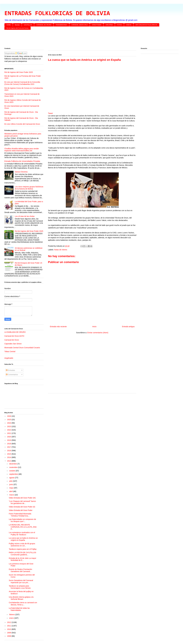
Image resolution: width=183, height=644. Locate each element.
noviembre (14, 467)
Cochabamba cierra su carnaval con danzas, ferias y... (23, 604)
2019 (9, 440)
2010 (9, 629)
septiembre (14, 474)
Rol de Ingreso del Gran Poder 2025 (19, 72)
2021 (9, 433)
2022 (9, 430)
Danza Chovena (21, 172)
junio (11, 484)
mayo (12, 488)
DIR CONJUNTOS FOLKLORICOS (146, 25)
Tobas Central (10, 351)
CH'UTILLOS (28, 25)
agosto (12, 478)
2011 (9, 626)
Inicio (94, 327)
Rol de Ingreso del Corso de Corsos (18, 28)
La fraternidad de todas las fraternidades (19, 609)
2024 (9, 423)
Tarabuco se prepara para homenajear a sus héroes (20, 587)
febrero (12, 615)
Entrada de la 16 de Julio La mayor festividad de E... (22, 559)
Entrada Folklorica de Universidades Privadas (22, 161)
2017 (9, 447)
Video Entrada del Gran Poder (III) (22, 498)
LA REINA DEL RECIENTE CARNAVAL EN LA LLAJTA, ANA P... (23, 527)
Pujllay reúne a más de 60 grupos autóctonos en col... (22, 545)
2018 (9, 444)
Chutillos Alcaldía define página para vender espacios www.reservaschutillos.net (22, 150)
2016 (9, 451)
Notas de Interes (61, 250)
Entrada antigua (128, 327)
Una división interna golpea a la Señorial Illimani (21, 598)
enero (12, 618)
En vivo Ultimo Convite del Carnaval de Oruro (22, 124)
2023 (9, 426)
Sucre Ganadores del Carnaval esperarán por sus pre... (21, 581)
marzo (12, 495)
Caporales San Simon (13, 344)
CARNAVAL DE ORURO (44, 25)
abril (11, 491)
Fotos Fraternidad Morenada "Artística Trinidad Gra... (20, 515)
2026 (9, 416)
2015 (9, 454)
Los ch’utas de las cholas (25, 216)
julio (11, 481)
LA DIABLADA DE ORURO (15, 332)
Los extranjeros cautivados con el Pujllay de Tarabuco (22, 534)
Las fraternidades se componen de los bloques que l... (22, 520)
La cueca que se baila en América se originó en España (23, 539)
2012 (9, 622)
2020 (9, 437)
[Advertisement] (80, 39)
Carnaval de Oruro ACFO (14, 336)
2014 (9, 457)
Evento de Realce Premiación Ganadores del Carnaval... (20, 570)
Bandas (17, 25)
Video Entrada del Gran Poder (21, 510)
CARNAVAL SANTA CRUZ (79, 25)
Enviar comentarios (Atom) (98, 333)
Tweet (50, 113)
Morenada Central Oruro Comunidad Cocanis (22, 348)
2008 (9, 636)
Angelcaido (9, 358)
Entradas (10, 370)
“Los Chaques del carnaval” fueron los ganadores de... (22, 502)
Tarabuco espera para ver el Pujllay (23, 549)
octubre (12, 471)
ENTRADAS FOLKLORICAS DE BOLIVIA (57, 14)
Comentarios (12, 375)
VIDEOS (129, 25)
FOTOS (119, 25)
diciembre (13, 464)
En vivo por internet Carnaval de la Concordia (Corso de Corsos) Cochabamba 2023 (22, 83)
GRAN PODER (97, 25)
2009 (9, 633)
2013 (9, 461)
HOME (9, 25)
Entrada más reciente (58, 327)
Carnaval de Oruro (12, 340)
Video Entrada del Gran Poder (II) (22, 507)
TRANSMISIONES (61, 25)
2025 (9, 420)
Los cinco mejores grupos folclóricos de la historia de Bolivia (29, 188)
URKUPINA (109, 25)
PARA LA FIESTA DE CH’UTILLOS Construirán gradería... (22, 554)
